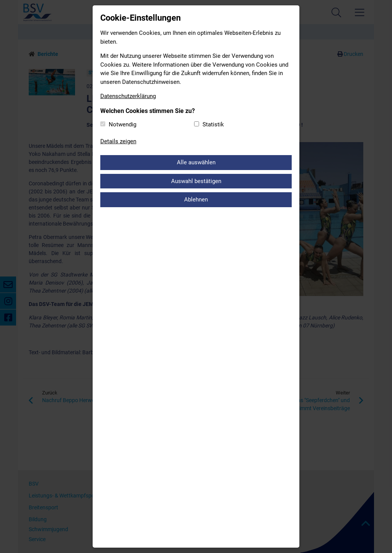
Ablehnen (196, 200)
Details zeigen (118, 141)
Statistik (213, 124)
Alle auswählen (196, 162)
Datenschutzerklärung (128, 96)
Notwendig (122, 124)
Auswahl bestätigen (196, 181)
